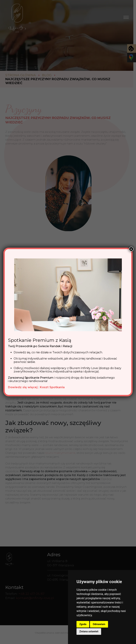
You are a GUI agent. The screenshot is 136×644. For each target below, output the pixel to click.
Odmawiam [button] (99, 624)
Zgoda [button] (83, 624)
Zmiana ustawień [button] (89, 631)
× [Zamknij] (131, 249)
